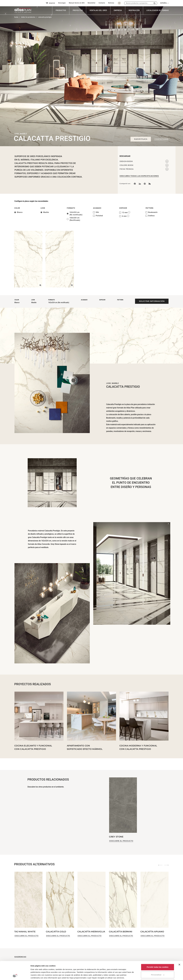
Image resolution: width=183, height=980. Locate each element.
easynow (50, 3)
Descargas (62, 3)
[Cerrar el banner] (179, 947)
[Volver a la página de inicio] (22, 10)
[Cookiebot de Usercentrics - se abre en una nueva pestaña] (15, 975)
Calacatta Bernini (121, 932)
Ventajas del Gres (98, 10)
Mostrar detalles (37, 975)
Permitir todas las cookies (158, 950)
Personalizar (158, 957)
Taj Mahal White (25, 932)
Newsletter (92, 3)
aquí (104, 963)
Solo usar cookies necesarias (158, 965)
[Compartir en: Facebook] (135, 184)
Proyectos (78, 10)
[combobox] (138, 3)
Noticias (111, 3)
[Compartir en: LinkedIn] (140, 184)
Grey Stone (116, 837)
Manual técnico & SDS (77, 3)
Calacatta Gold (56, 932)
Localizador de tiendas (158, 10)
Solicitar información (152, 301)
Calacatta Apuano (152, 932)
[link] (145, 184)
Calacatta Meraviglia (91, 932)
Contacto (102, 3)
